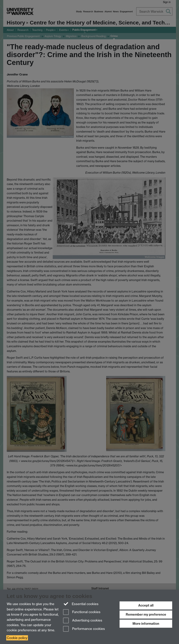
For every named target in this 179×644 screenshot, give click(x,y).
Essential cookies (81, 604)
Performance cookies (84, 629)
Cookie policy (17, 638)
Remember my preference (146, 614)
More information (146, 624)
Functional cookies (82, 612)
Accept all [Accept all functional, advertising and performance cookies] (146, 605)
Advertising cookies (83, 621)
